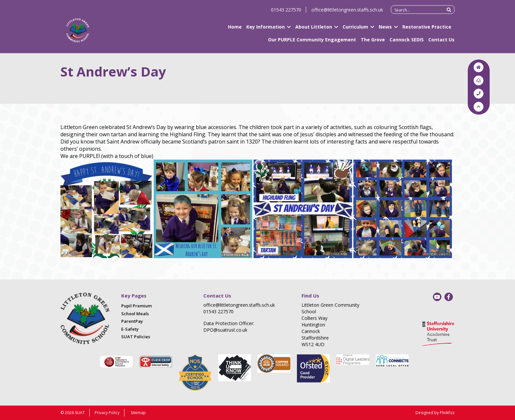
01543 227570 (286, 13)
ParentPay (132, 321)
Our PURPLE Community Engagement (312, 43)
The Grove (373, 43)
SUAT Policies (136, 337)
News (385, 30)
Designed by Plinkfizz (435, 413)
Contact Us (441, 43)
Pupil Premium (136, 306)
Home (235, 30)
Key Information (266, 30)
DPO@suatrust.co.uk (225, 330)
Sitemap (138, 413)
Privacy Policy (107, 413)
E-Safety (130, 329)
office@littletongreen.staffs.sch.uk (347, 13)
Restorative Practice (427, 30)
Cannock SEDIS (407, 43)
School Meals (135, 314)
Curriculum (355, 30)
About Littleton (314, 30)
